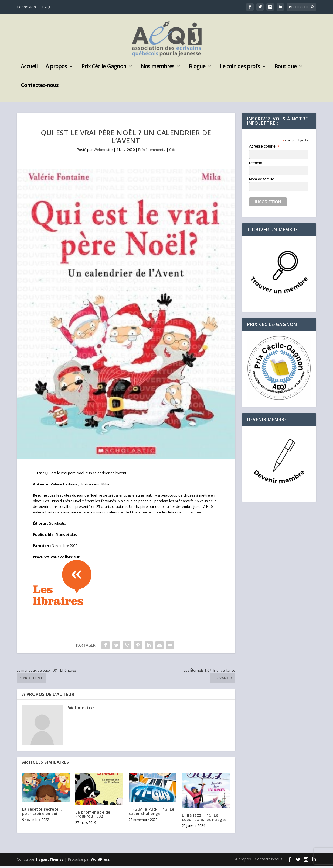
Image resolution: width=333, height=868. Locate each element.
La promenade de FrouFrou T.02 (93, 816)
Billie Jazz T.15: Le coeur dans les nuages (204, 819)
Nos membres (158, 69)
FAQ (46, 7)
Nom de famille (262, 181)
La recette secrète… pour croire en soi (42, 813)
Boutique (286, 69)
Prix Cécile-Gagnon (104, 69)
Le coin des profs (240, 69)
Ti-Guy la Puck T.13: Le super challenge (152, 813)
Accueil (29, 69)
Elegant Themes (50, 862)
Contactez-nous (40, 88)
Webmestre (103, 152)
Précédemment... (152, 152)
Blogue (197, 69)
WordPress (100, 862)
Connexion (26, 7)
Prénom (256, 165)
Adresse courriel (264, 149)
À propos (56, 69)
